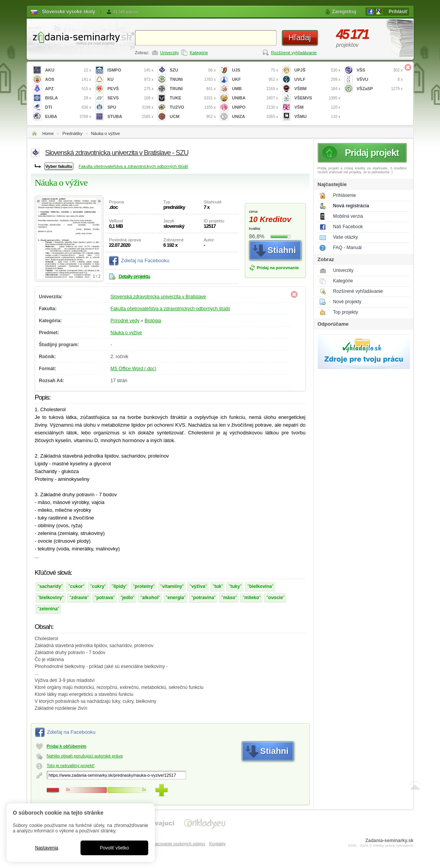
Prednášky (72, 133)
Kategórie (199, 53)
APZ (68, 89)
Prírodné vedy (125, 321)
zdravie (79, 598)
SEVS (131, 98)
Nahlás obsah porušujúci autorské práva (85, 756)
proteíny (144, 586)
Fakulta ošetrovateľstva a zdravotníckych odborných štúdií (133, 166)
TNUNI (193, 79)
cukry (98, 586)
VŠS (380, 70)
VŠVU (380, 79)
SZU (193, 70)
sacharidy (50, 586)
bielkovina (261, 586)
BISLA (68, 98)
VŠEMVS (318, 98)
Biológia (153, 321)
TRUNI (193, 89)
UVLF (318, 79)
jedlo (128, 598)
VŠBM (318, 89)
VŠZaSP (380, 89)
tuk (218, 586)
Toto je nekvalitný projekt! (71, 765)
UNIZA (255, 117)
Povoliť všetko (114, 848)
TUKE (193, 98)
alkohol (150, 598)
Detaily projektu (135, 276)
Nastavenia (46, 848)
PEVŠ (131, 89)
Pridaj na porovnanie (278, 268)
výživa (198, 586)
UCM (193, 117)
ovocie (276, 598)
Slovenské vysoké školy (69, 12)
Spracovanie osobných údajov (177, 844)
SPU (131, 107)
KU (131, 79)
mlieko (252, 598)
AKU (68, 70)
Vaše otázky (346, 237)
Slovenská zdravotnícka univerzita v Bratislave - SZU (117, 153)
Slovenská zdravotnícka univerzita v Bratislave (158, 297)
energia (176, 598)
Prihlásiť (398, 12)
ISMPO (131, 70)
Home (48, 133)
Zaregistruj (344, 12)
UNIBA (255, 98)
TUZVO (193, 107)
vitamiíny (172, 586)
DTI (68, 107)
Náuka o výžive (105, 133)
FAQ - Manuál (348, 248)
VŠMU (318, 117)
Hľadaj (300, 38)
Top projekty (346, 312)
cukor (76, 586)
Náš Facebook (348, 227)
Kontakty (217, 844)
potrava (105, 598)
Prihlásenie (345, 195)
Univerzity (169, 53)
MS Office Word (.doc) (134, 369)
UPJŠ (318, 70)
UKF (255, 79)
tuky (235, 586)
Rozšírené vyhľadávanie (294, 53)
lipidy (119, 586)
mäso (229, 598)
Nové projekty (347, 302)
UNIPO (255, 107)
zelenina (49, 609)
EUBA (68, 117)
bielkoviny (51, 598)
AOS (68, 79)
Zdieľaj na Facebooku (145, 261)
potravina (204, 598)
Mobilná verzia (348, 216)
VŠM (318, 107)
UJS (255, 70)
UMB (255, 89)
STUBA (131, 117)
